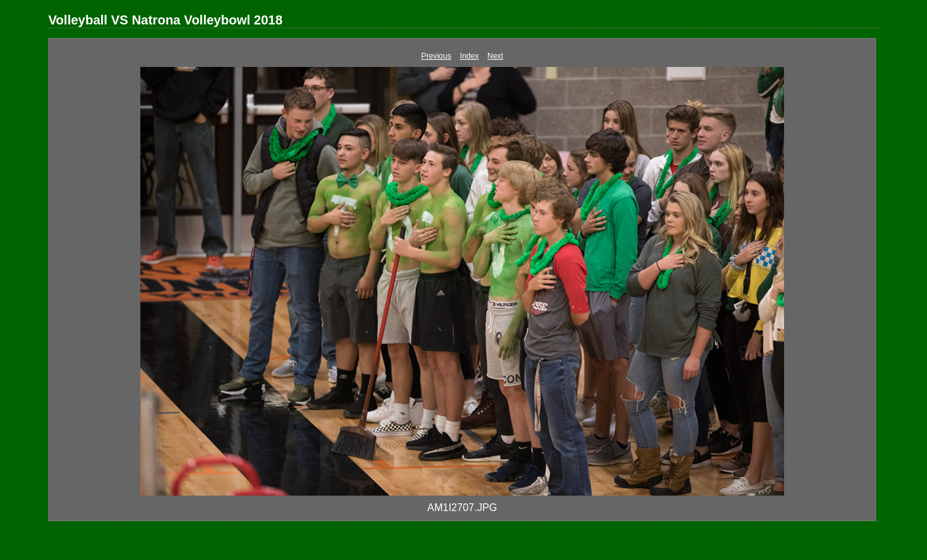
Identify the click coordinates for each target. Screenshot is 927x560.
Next (495, 56)
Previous (436, 56)
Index (469, 56)
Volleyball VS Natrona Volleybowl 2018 (165, 20)
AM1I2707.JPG (463, 508)
